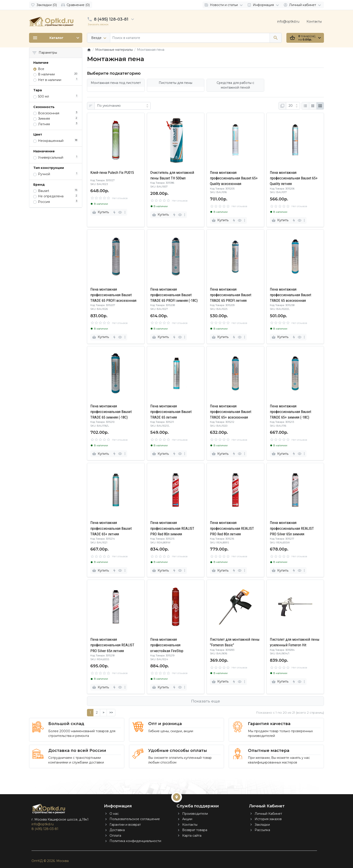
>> (111, 713)
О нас (114, 814)
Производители (195, 814)
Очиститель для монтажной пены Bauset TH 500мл (172, 175)
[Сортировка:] (123, 106)
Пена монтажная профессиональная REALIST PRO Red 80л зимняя (172, 528)
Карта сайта (192, 836)
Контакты (314, 21)
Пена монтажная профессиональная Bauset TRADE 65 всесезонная (291, 295)
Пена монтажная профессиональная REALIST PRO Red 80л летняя (232, 528)
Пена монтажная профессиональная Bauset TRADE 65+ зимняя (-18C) (291, 412)
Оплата (115, 836)
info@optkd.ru (288, 21)
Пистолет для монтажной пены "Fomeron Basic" (235, 642)
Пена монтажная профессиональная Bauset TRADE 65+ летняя (111, 528)
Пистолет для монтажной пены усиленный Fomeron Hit (295, 642)
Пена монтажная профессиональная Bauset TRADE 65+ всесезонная (231, 412)
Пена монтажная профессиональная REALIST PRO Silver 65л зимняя (292, 528)
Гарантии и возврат (125, 825)
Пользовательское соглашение (135, 819)
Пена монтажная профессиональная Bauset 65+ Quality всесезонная (234, 178)
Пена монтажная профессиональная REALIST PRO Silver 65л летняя (112, 645)
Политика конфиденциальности (135, 841)
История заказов (268, 819)
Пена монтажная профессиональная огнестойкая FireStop (167, 645)
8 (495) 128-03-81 (111, 19)
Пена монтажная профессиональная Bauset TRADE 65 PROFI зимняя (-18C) (174, 295)
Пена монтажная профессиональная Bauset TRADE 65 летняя (171, 412)
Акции (187, 819)
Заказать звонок (98, 24)
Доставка (117, 830)
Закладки (262, 825)
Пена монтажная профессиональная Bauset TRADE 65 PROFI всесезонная (113, 295)
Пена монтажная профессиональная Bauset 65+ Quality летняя (294, 178)
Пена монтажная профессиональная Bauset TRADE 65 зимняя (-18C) (111, 412)
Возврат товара (195, 830)
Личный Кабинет (268, 814)
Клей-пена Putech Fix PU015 (112, 172)
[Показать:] (293, 106)
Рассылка (262, 830)
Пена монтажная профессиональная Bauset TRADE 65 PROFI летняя (231, 295)
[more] (125, 212)
